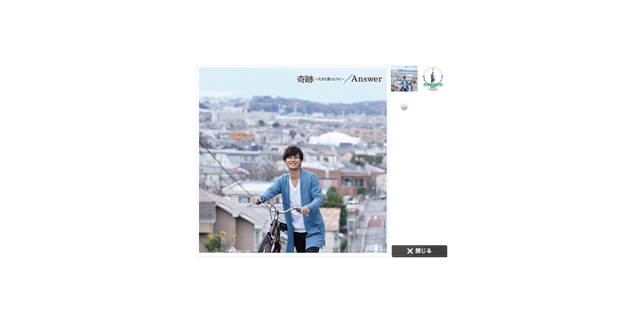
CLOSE (419, 251)
